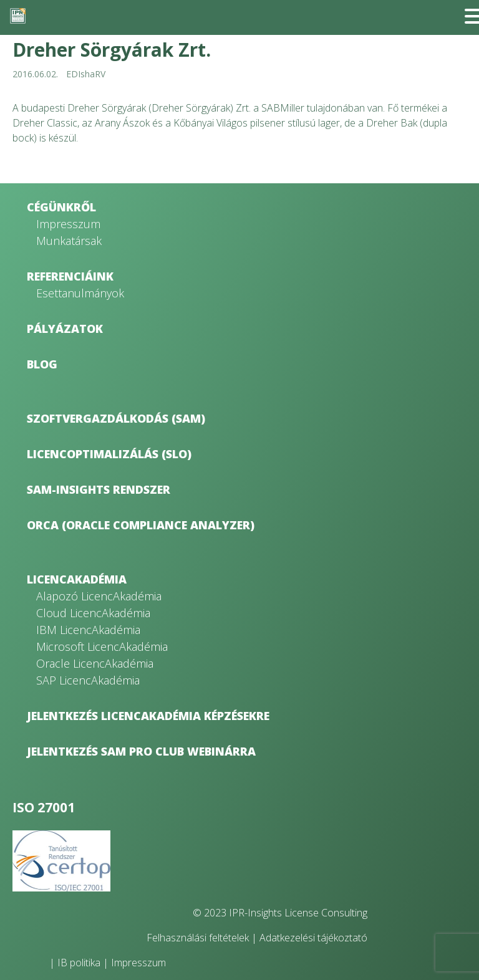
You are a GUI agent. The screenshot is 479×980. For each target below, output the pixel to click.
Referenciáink (70, 276)
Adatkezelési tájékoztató (313, 938)
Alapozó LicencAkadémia (99, 596)
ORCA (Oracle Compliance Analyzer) (141, 525)
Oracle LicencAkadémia (95, 663)
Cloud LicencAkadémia (93, 613)
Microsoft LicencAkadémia (102, 646)
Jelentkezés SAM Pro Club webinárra (141, 751)
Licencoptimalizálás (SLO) (109, 454)
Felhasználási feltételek (198, 938)
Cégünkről (61, 207)
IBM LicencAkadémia (88, 630)
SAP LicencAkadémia (88, 680)
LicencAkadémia (77, 579)
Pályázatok (65, 329)
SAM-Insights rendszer (99, 489)
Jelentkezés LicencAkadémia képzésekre (148, 716)
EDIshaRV (86, 74)
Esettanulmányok (80, 293)
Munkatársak (69, 241)
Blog (42, 364)
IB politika (79, 963)
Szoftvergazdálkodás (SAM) (116, 418)
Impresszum (68, 224)
